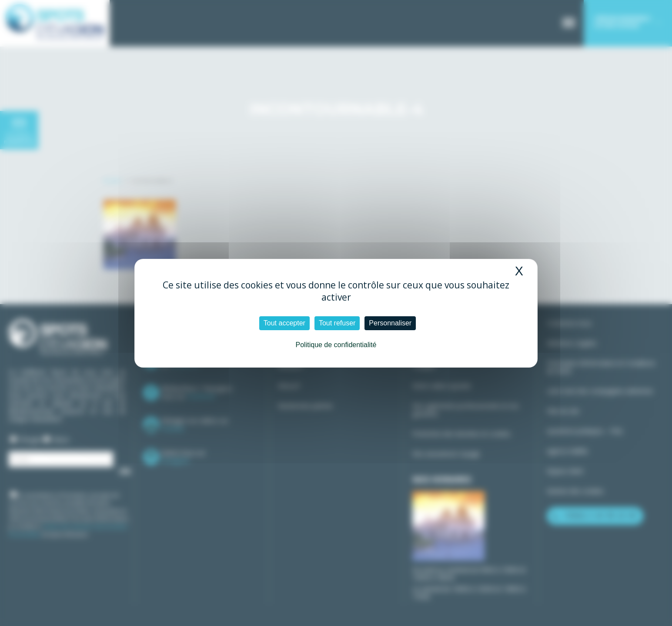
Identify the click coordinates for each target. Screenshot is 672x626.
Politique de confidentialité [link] (336, 345)
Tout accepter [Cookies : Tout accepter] (284, 323)
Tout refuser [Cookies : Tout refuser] (337, 323)
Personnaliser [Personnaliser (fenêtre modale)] (390, 323)
